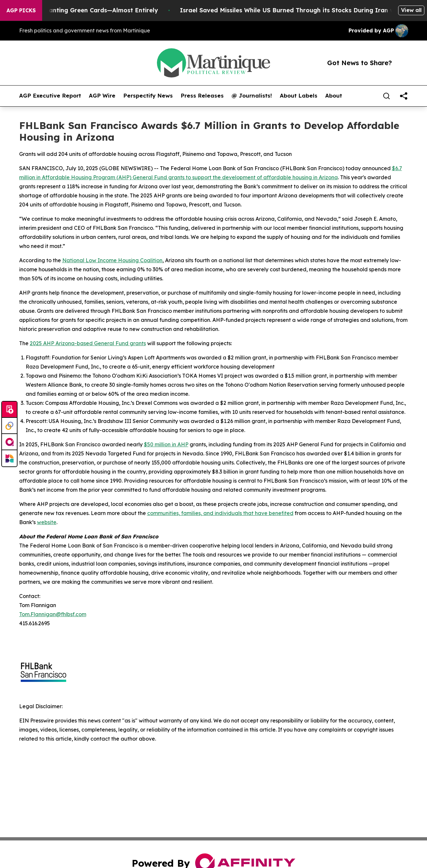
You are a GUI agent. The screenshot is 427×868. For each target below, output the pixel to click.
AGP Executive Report (50, 96)
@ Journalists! (252, 96)
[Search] (386, 96)
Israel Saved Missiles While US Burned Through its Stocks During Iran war (296, 10)
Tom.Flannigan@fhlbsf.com (53, 614)
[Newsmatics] (9, 458)
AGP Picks (21, 10)
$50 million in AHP (166, 444)
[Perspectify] (9, 426)
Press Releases (202, 96)
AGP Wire (102, 96)
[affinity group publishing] (9, 442)
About (334, 96)
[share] (404, 96)
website (47, 522)
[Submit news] (9, 410)
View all (411, 10)
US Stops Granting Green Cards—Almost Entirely (91, 10)
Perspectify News (148, 96)
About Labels (299, 96)
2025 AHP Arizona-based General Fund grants (88, 343)
